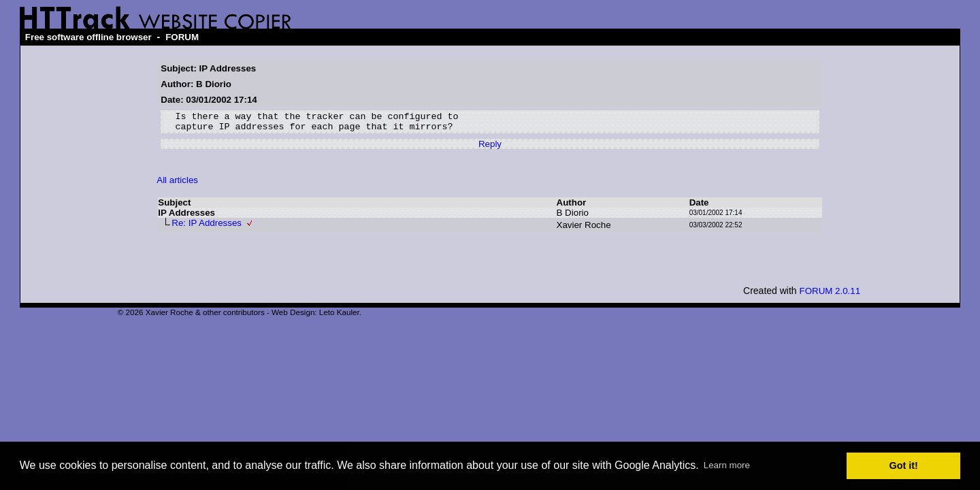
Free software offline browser (88, 37)
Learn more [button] (727, 465)
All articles (177, 184)
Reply (490, 148)
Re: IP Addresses (207, 227)
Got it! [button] (904, 465)
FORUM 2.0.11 (830, 295)
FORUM (182, 37)
